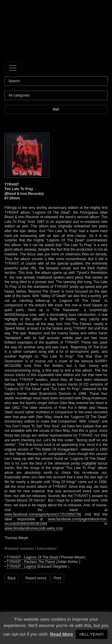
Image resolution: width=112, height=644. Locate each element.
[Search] (56, 81)
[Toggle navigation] (13, 68)
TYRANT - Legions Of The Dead (32, 557)
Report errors (36, 578)
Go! (56, 109)
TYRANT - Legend (21, 567)
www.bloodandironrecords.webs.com (34, 528)
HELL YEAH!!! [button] (92, 634)
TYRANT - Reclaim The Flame (31, 562)
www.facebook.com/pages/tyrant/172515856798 (43, 514)
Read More (62, 634)
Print (57, 578)
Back (12, 578)
